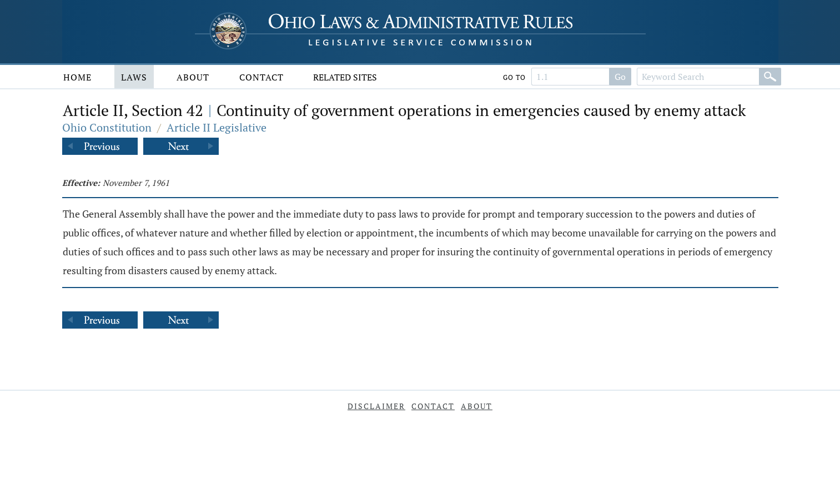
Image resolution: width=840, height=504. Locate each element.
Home (77, 77)
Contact (261, 77)
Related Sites (345, 77)
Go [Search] (620, 77)
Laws (134, 77)
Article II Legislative (217, 127)
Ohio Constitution (107, 127)
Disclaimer (376, 406)
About (193, 77)
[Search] (770, 77)
